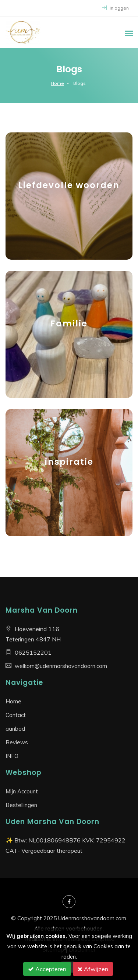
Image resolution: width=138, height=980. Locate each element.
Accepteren (47, 969)
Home (57, 83)
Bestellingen (21, 805)
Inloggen (116, 8)
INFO (12, 756)
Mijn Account (22, 791)
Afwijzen (93, 969)
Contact (16, 715)
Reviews (17, 742)
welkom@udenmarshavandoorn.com (61, 666)
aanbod (15, 729)
